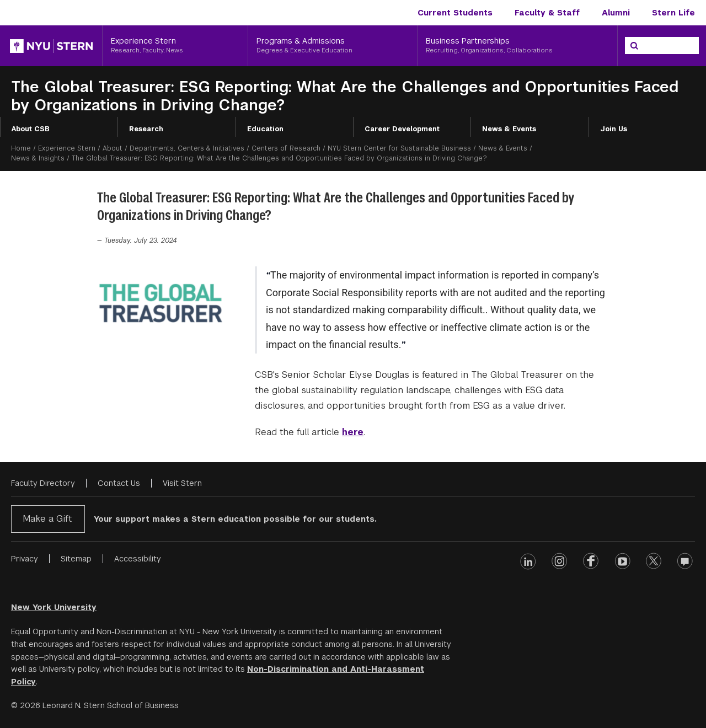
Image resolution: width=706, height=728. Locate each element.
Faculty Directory (43, 483)
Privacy (25, 559)
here (353, 432)
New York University (54, 607)
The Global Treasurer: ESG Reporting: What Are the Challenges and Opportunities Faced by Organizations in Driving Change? (345, 96)
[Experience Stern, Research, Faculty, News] (175, 46)
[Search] (634, 46)
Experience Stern (67, 148)
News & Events (509, 129)
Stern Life (673, 13)
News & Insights (38, 158)
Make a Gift (47, 519)
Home (21, 148)
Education (265, 129)
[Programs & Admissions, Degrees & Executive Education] (333, 46)
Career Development (402, 129)
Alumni (616, 13)
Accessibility (138, 559)
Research (146, 129)
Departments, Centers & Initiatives (187, 148)
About (113, 148)
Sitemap (76, 559)
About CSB (31, 129)
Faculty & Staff (547, 13)
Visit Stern (182, 483)
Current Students (455, 13)
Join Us (614, 129)
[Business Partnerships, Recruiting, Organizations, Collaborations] (517, 46)
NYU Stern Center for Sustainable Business (399, 148)
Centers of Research (286, 148)
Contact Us (119, 483)
